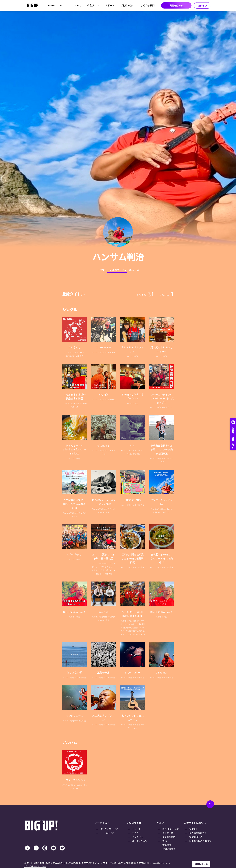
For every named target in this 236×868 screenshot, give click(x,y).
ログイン (202, 6)
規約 (165, 841)
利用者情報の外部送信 (200, 841)
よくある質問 (148, 5)
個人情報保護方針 (198, 833)
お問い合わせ (169, 849)
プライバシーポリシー (35, 866)
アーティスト (102, 823)
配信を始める (176, 5)
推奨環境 (167, 845)
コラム (135, 833)
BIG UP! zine (134, 823)
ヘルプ (160, 823)
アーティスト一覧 (109, 829)
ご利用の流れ (127, 5)
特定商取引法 (196, 837)
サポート (110, 5)
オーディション (140, 841)
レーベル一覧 (107, 833)
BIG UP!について (57, 5)
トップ (101, 270)
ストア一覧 (168, 833)
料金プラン (93, 5)
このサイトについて (195, 823)
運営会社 (194, 829)
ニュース (76, 5)
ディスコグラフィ (117, 270)
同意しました (201, 864)
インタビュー (139, 837)
